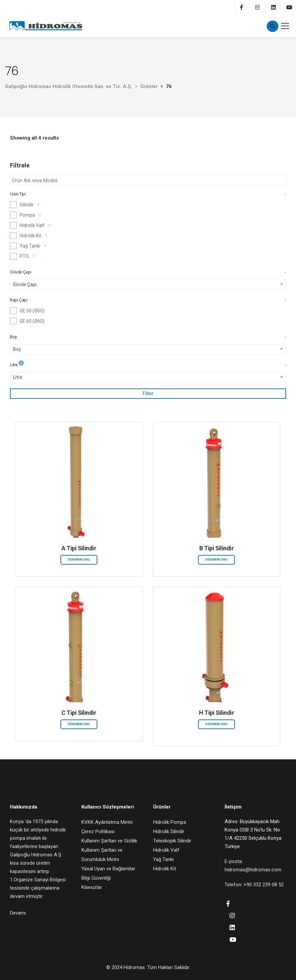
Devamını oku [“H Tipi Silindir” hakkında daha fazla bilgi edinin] (216, 724)
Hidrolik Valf (35, 225)
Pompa (31, 215)
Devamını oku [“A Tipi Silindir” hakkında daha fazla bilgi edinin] (79, 560)
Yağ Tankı (33, 246)
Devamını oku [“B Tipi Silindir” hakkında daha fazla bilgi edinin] (216, 560)
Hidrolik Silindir (169, 831)
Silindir (30, 205)
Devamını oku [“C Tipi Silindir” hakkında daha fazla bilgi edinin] (79, 724)
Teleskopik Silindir (172, 841)
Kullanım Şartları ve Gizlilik (109, 841)
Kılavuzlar (92, 887)
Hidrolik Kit (34, 235)
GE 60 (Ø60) (32, 321)
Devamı (18, 913)
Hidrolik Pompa (170, 822)
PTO (28, 256)
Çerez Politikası (98, 831)
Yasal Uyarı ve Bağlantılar (108, 869)
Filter (148, 393)
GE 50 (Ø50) (32, 311)
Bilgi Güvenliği (96, 878)
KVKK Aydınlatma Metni (107, 822)
